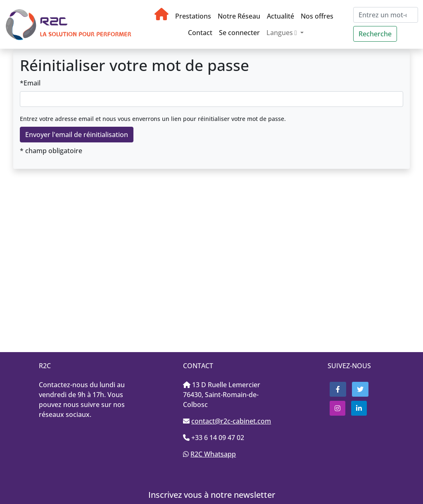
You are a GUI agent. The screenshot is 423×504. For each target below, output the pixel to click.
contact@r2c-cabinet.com (231, 421)
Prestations (193, 16)
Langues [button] (283, 33)
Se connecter (239, 33)
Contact (200, 33)
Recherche (375, 34)
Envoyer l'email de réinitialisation (77, 135)
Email (32, 83)
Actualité (280, 16)
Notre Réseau (239, 16)
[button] (338, 389)
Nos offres (317, 16)
